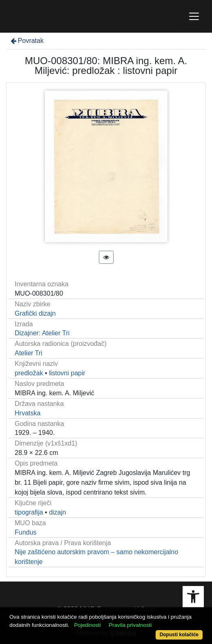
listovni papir (67, 373)
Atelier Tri (29, 353)
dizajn (58, 512)
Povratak (27, 41)
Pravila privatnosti (130, 625)
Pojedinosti (87, 625)
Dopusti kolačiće (179, 635)
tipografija (29, 512)
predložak (29, 373)
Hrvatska (28, 413)
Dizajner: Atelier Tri (42, 333)
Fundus (26, 532)
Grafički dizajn (35, 313)
